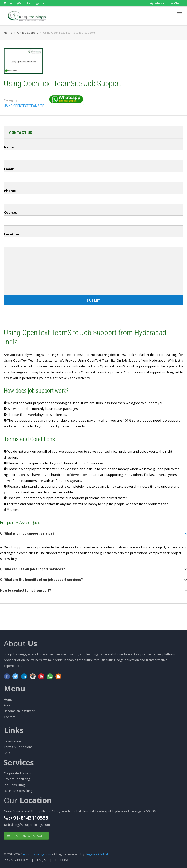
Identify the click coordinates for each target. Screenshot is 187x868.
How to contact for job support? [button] (26, 590)
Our (28, 800)
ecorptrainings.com (37, 854)
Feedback (63, 860)
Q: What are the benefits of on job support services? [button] (41, 580)
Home (8, 32)
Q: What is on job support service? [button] (27, 533)
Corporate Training (18, 773)
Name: (9, 147)
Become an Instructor (19, 711)
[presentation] (23, 272)
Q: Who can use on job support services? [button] (33, 569)
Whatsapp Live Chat (165, 3)
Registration (12, 741)
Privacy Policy (16, 860)
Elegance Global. (97, 854)
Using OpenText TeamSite (24, 106)
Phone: (10, 191)
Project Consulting (17, 779)
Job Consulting (14, 785)
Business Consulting (18, 791)
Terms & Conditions (18, 747)
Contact (9, 717)
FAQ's (8, 753)
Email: (9, 169)
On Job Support (28, 32)
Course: (11, 212)
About (20, 643)
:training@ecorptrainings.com (27, 825)
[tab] (93, 535)
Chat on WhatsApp (26, 836)
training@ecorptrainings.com (24, 3)
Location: (12, 234)
